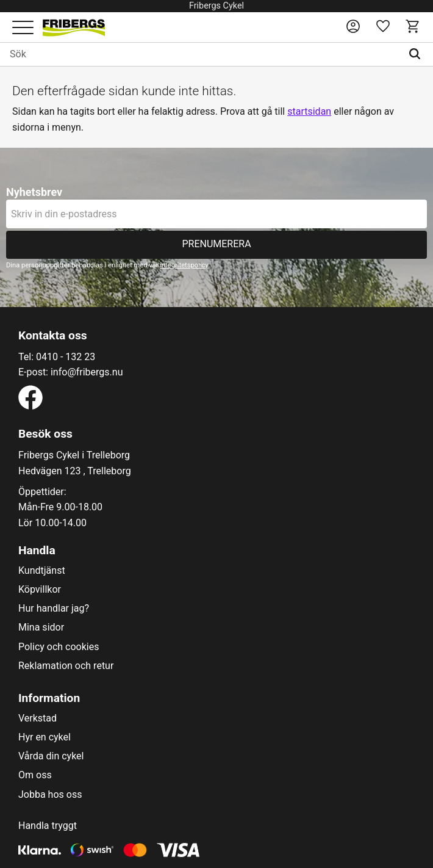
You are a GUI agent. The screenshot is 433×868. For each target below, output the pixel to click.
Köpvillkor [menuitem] (40, 590)
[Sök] (417, 54)
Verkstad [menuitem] (38, 718)
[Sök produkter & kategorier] (201, 54)
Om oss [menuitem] (35, 775)
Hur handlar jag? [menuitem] (54, 609)
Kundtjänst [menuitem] (42, 571)
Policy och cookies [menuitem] (59, 647)
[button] (23, 28)
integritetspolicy (184, 265)
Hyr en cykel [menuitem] (45, 737)
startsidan (309, 111)
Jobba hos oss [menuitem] (50, 795)
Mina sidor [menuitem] (41, 627)
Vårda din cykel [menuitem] (51, 756)
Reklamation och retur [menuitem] (66, 666)
